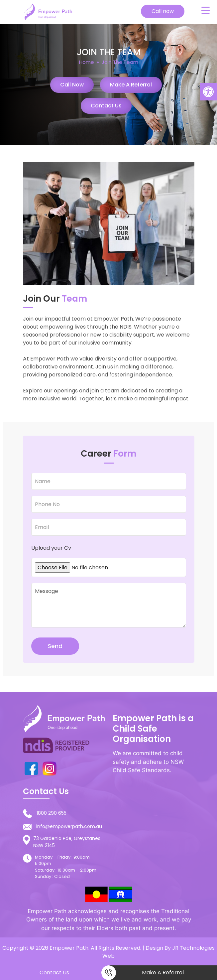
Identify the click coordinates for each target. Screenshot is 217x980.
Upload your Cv (51, 548)
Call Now (72, 85)
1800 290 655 (52, 813)
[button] (208, 92)
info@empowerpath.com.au (69, 826)
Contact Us (106, 106)
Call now (163, 11)
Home (87, 62)
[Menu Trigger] (205, 10)
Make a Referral (131, 85)
